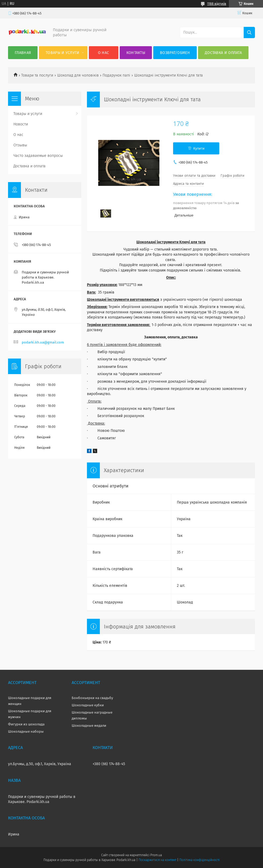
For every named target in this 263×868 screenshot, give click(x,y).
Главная (23, 53)
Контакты (136, 53)
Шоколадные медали (89, 726)
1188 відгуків (217, 4)
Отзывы (20, 145)
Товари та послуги (37, 75)
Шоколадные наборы (26, 731)
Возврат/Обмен (175, 53)
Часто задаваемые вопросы (38, 156)
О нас (104, 53)
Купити (199, 148)
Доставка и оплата (223, 53)
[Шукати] (249, 32)
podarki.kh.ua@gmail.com (43, 342)
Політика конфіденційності (199, 860)
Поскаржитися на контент (157, 860)
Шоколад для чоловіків (78, 75)
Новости (21, 124)
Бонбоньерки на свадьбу (92, 698)
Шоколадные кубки (88, 705)
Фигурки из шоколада (26, 724)
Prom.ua (156, 855)
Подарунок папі (116, 75)
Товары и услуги (63, 53)
